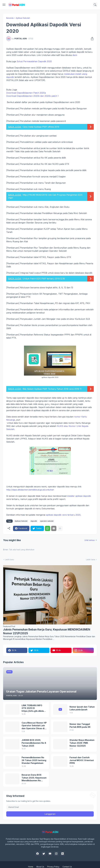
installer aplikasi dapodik (79, 496)
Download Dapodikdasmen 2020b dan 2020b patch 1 (32, 96)
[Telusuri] (95, 5)
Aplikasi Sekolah (23, 18)
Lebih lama (90, 559)
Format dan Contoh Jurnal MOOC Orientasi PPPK (82, 760)
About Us (40, 867)
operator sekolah (47, 521)
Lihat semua (90, 540)
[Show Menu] (4, 5)
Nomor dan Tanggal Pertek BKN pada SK (80, 725)
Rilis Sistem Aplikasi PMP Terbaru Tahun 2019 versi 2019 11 (52, 389)
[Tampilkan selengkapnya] (60, 528)
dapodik (34, 521)
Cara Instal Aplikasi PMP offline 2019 (41, 127)
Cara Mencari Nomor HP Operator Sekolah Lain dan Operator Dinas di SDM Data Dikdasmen (34, 726)
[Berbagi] (91, 39)
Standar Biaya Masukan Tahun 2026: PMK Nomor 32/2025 (82, 743)
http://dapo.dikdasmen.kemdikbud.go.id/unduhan (30, 490)
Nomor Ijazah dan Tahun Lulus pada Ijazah (82, 708)
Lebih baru (10, 559)
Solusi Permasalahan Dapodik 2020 (34, 61)
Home (31, 867)
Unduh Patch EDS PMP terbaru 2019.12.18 (44, 279)
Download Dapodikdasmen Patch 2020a (26, 93)
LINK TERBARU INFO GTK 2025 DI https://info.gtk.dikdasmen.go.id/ (34, 708)
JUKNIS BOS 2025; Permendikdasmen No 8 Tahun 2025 (34, 743)
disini (75, 55)
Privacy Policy (53, 867)
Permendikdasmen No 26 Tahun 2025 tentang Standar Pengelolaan (34, 760)
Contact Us (67, 867)
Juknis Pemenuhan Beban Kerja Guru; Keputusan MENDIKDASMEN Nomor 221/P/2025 (47, 631)
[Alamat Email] (50, 807)
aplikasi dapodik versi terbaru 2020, (64, 515)
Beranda (10, 18)
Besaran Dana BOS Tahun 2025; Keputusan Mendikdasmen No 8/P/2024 (34, 778)
